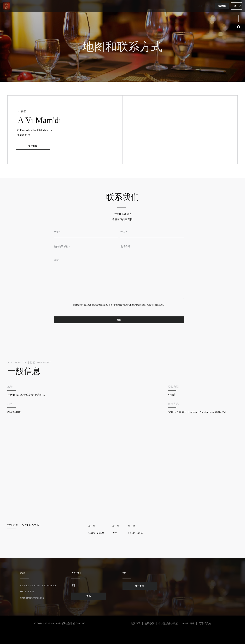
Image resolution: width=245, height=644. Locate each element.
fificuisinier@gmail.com (32, 598)
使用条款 (152, 624)
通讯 (89, 596)
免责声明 (138, 624)
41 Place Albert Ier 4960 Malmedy (46, 129)
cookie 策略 (190, 624)
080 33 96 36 (25, 135)
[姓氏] (152, 232)
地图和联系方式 (206, 6)
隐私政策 (160, 305)
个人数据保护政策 (170, 624)
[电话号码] (152, 247)
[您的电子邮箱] (86, 247)
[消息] (119, 278)
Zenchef (80, 624)
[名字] (86, 232)
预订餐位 (222, 6)
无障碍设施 (205, 624)
